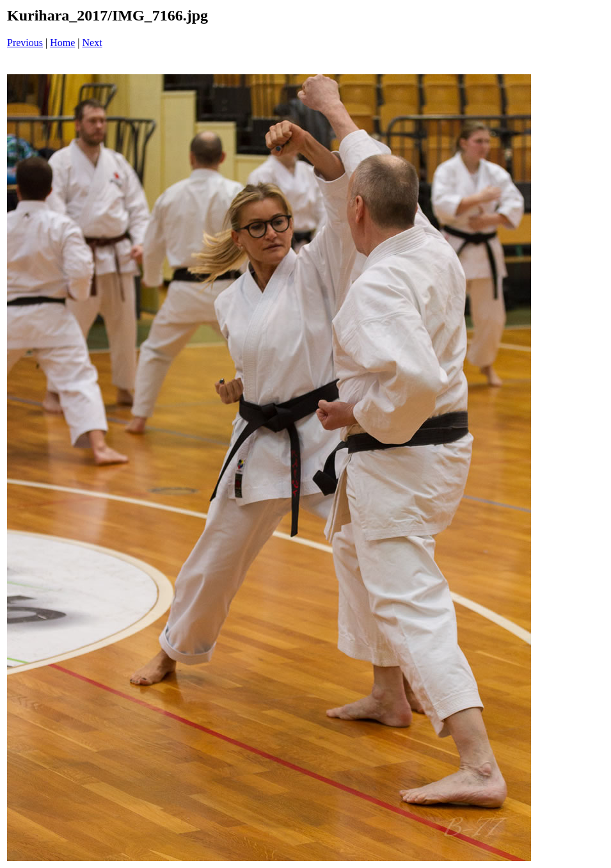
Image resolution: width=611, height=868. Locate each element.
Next (92, 43)
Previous (25, 43)
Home (62, 43)
